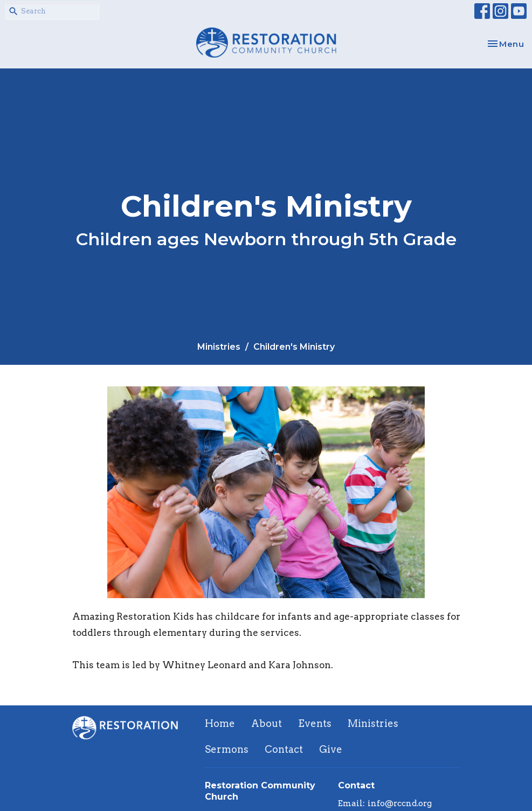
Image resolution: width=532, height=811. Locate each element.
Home (220, 723)
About (267, 723)
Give (331, 749)
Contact (284, 749)
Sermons (227, 749)
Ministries (219, 347)
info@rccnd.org (400, 803)
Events (315, 723)
